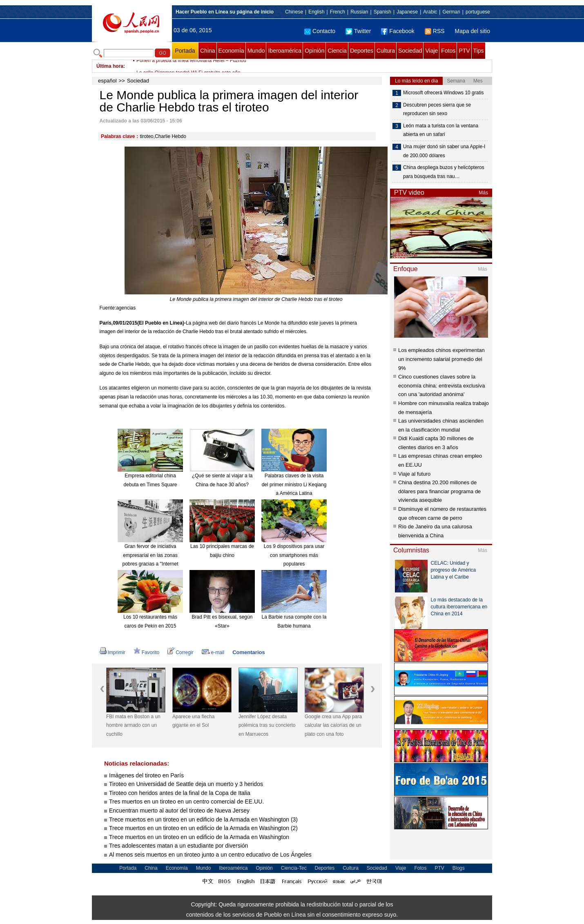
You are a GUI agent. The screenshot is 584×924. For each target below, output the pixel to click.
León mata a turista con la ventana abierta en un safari (441, 130)
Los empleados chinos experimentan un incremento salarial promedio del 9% (441, 359)
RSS (435, 31)
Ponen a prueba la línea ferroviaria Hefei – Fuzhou (191, 66)
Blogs (459, 868)
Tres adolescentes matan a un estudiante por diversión (178, 846)
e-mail (213, 652)
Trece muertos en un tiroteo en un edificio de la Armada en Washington (199, 837)
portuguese (478, 12)
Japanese (407, 12)
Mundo (256, 51)
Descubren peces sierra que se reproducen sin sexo (437, 109)
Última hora (110, 66)
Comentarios (249, 652)
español (107, 81)
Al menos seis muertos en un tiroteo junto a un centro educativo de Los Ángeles (210, 855)
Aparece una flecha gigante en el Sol (193, 721)
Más (483, 193)
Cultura (386, 51)
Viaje (431, 51)
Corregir (180, 652)
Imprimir (113, 652)
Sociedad (410, 51)
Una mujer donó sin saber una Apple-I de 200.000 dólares (444, 151)
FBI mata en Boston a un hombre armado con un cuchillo (133, 725)
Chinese (294, 12)
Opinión (314, 51)
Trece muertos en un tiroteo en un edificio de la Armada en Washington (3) (203, 819)
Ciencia (337, 51)
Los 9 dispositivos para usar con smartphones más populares (294, 555)
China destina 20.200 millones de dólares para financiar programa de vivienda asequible (439, 491)
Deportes (362, 51)
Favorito (146, 652)
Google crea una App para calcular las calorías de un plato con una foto (333, 725)
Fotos (448, 51)
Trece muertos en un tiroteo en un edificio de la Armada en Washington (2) (203, 828)
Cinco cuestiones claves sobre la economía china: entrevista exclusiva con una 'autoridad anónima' (441, 385)
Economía (231, 51)
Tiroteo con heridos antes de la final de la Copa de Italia (180, 793)
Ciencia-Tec (294, 868)
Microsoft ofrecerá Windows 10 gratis (443, 93)
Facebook (398, 31)
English (316, 12)
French (338, 12)
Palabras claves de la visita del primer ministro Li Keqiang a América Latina (294, 484)
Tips (479, 51)
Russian (359, 12)
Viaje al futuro (414, 474)
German (451, 12)
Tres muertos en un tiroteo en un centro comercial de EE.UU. (186, 802)
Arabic (430, 12)
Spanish (382, 12)
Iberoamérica (285, 51)
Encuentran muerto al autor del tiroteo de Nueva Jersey (179, 810)
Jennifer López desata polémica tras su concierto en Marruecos (267, 725)
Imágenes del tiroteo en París (146, 775)
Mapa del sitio (473, 31)
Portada (185, 51)
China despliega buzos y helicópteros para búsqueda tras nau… (444, 172)
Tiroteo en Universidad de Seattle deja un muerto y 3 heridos (186, 784)
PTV (464, 51)
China (208, 51)
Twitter (358, 31)
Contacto (320, 31)
